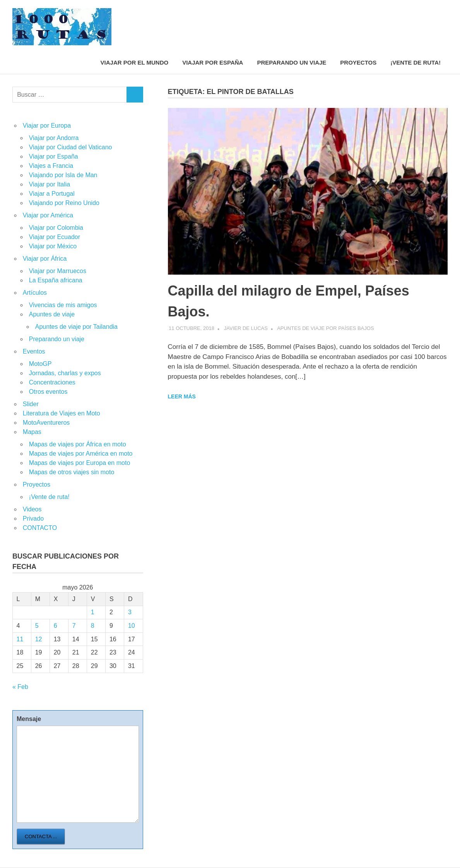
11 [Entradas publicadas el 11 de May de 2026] (20, 639)
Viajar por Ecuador (55, 237)
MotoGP (40, 364)
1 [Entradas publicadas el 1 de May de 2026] (93, 612)
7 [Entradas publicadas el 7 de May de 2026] (74, 626)
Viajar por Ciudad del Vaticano (71, 147)
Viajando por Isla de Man (63, 175)
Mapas (32, 432)
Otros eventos (48, 392)
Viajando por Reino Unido (64, 203)
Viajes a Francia (51, 166)
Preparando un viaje (292, 62)
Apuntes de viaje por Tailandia (76, 327)
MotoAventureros (46, 423)
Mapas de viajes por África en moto (78, 444)
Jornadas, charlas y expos (65, 373)
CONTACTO (40, 528)
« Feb (20, 687)
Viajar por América (48, 215)
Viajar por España (213, 62)
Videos (32, 509)
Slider (31, 404)
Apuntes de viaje (52, 314)
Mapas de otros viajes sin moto (72, 472)
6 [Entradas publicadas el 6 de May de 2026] (56, 626)
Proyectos (358, 62)
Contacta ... (41, 836)
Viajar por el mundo (135, 62)
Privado (33, 519)
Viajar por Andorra (54, 138)
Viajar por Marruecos (58, 271)
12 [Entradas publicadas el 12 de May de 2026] (39, 639)
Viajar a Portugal (52, 194)
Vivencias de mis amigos (63, 305)
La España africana (56, 280)
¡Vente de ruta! (416, 62)
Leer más (182, 396)
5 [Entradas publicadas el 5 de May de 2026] (37, 626)
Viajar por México (53, 246)
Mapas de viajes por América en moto (81, 454)
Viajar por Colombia (56, 228)
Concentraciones (52, 382)
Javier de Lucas (246, 328)
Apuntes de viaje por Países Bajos (325, 328)
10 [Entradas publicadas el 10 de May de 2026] (132, 626)
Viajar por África (45, 259)
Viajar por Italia (50, 184)
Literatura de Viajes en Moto (62, 413)
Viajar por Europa (47, 126)
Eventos (34, 351)
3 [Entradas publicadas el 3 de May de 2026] (130, 612)
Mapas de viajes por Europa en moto (80, 463)
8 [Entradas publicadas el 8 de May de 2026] (93, 626)
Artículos (35, 293)
